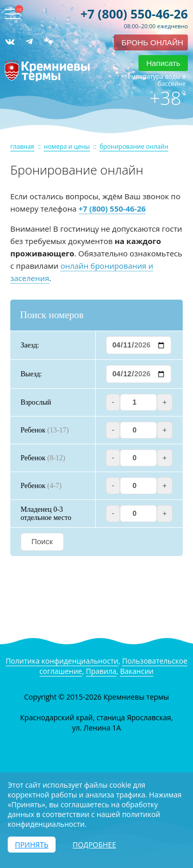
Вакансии (137, 671)
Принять (32, 845)
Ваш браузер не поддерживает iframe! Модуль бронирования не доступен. (97, 451)
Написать (163, 63)
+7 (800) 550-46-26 (134, 14)
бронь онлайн (152, 42)
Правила (101, 671)
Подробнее (94, 845)
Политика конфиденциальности (62, 661)
